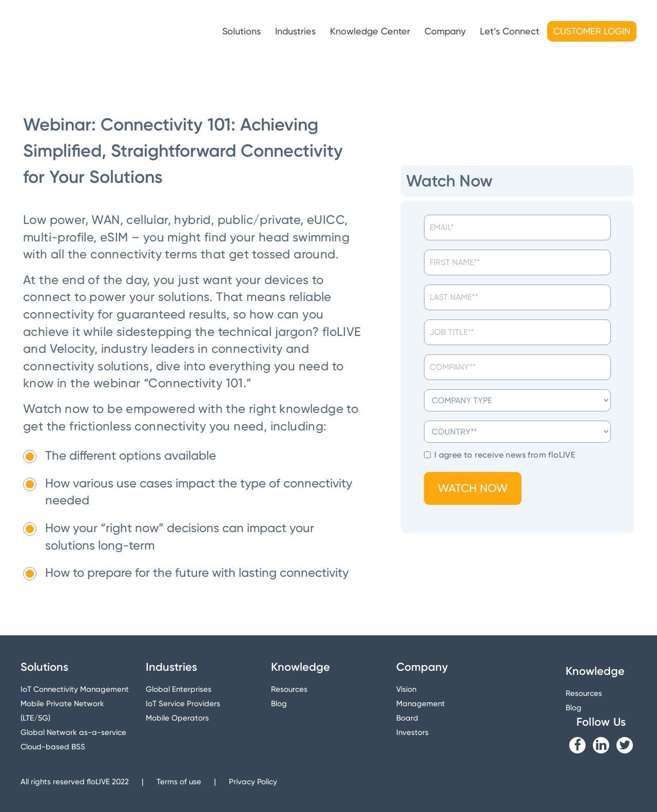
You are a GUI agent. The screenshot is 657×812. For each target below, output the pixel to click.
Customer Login (592, 31)
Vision (406, 689)
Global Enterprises (179, 689)
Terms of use (179, 782)
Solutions (241, 31)
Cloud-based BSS (53, 747)
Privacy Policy (253, 782)
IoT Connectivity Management (75, 689)
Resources (289, 689)
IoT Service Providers (183, 704)
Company (445, 31)
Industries (295, 31)
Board (407, 718)
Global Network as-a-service (73, 732)
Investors (412, 732)
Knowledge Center (370, 31)
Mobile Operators (177, 718)
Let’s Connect (510, 31)
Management (421, 704)
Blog (279, 704)
